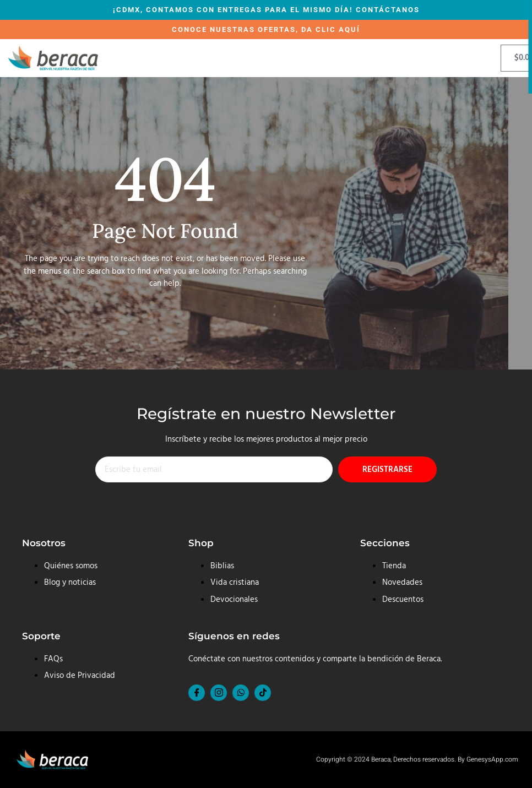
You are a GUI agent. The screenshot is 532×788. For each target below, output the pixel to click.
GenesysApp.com (492, 759)
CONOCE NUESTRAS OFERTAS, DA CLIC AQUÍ (266, 29)
